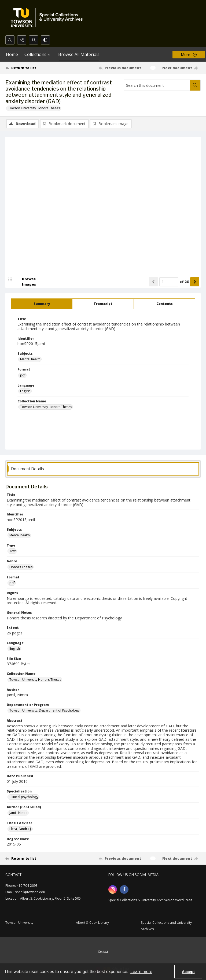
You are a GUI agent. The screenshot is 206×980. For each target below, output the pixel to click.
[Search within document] (195, 85)
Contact (103, 952)
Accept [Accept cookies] (188, 972)
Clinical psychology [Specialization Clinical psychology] (24, 797)
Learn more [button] (141, 972)
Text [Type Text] (13, 551)
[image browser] (25, 282)
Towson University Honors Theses (34, 108)
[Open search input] (10, 40)
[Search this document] (157, 85)
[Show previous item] (153, 282)
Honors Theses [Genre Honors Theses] (21, 567)
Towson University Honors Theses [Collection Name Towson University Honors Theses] (46, 407)
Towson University (19, 923)
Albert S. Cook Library (92, 923)
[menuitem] (103, 951)
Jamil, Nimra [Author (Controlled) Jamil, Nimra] (19, 813)
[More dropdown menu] (189, 55)
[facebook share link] (124, 889)
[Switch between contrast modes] (45, 40)
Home (12, 54)
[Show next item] (195, 282)
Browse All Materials (79, 54)
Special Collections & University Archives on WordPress (150, 900)
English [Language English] (25, 391)
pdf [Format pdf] (23, 375)
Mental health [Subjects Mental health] (30, 359)
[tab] (42, 304)
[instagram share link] (113, 889)
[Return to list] (31, 68)
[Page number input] (169, 282)
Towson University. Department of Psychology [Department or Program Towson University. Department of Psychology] (44, 710)
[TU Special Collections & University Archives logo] (48, 18)
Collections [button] (38, 54)
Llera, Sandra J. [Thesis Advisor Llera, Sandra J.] (21, 829)
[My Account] (34, 40)
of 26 (184, 282)
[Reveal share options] (22, 40)
